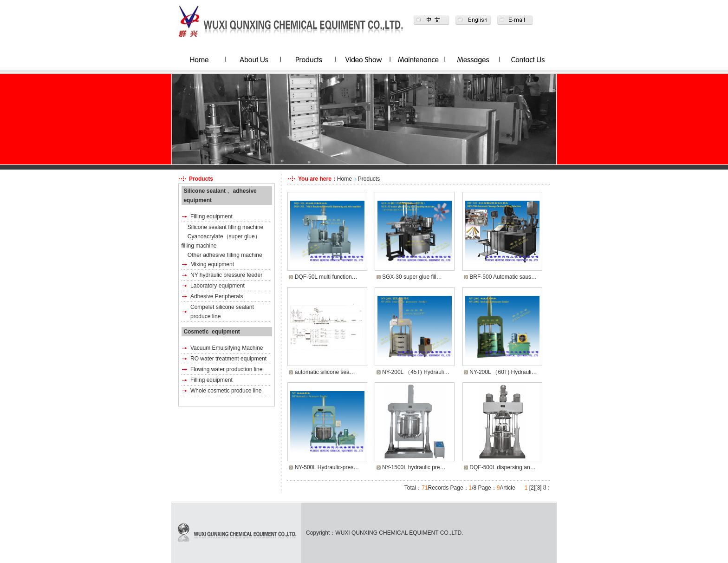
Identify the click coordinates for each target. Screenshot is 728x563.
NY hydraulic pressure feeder (226, 275)
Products (369, 179)
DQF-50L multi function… (326, 277)
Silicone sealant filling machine (225, 227)
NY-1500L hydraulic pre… (414, 467)
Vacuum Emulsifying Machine (227, 348)
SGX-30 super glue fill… (412, 277)
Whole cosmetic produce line (226, 391)
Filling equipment (211, 216)
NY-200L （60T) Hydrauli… (503, 372)
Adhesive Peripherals (217, 296)
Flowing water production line (226, 369)
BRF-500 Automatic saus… (503, 277)
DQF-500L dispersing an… (502, 467)
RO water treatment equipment (228, 359)
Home (344, 179)
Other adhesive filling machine (225, 255)
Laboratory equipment (218, 286)
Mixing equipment (212, 264)
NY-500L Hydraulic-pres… (327, 467)
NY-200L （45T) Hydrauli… (416, 372)
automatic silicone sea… (325, 372)
